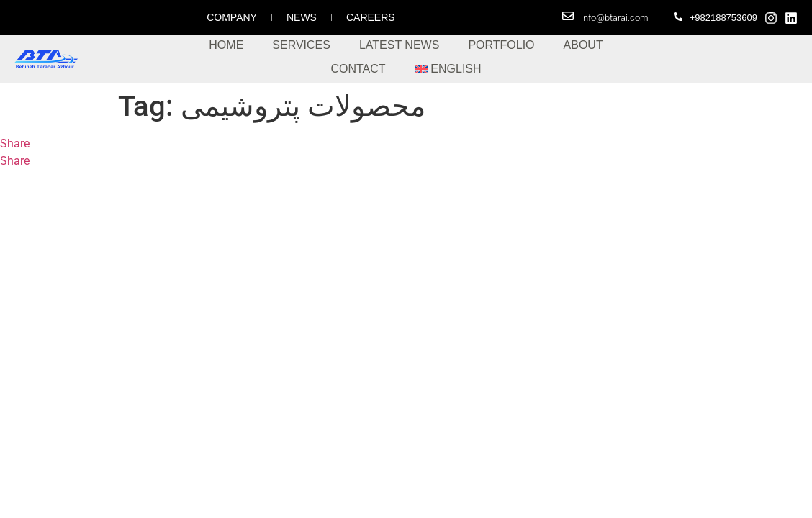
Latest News (399, 45)
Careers (371, 17)
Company (232, 17)
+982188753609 (723, 18)
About (583, 45)
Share (15, 144)
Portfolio (501, 45)
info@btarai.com (615, 18)
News (302, 17)
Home (226, 45)
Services (301, 45)
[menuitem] (448, 69)
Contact (358, 69)
